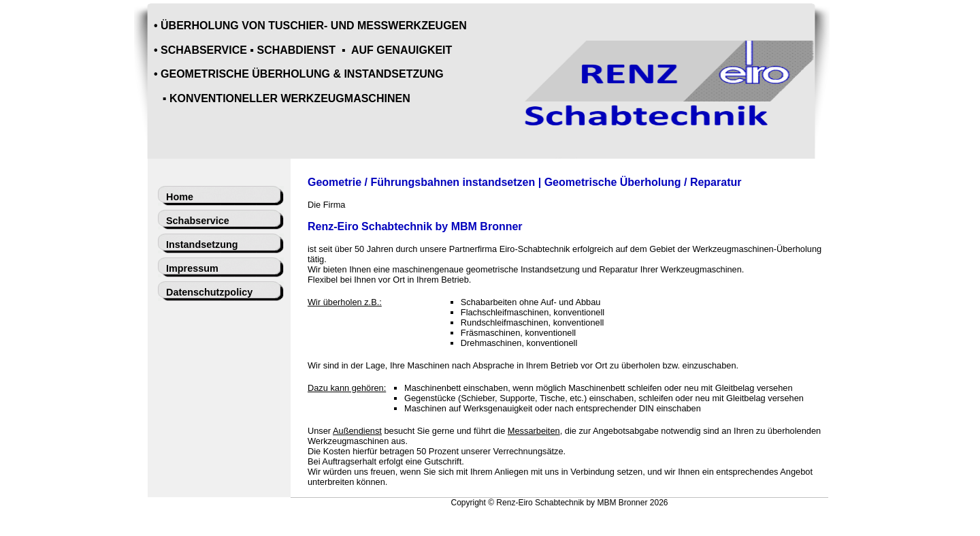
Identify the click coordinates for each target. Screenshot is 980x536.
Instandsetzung (202, 245)
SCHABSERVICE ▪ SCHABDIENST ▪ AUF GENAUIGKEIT (306, 50)
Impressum (192, 268)
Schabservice (198, 221)
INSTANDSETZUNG (393, 74)
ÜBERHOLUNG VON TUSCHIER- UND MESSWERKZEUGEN (314, 26)
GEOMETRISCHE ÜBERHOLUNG (245, 74)
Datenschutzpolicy (209, 292)
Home (180, 197)
